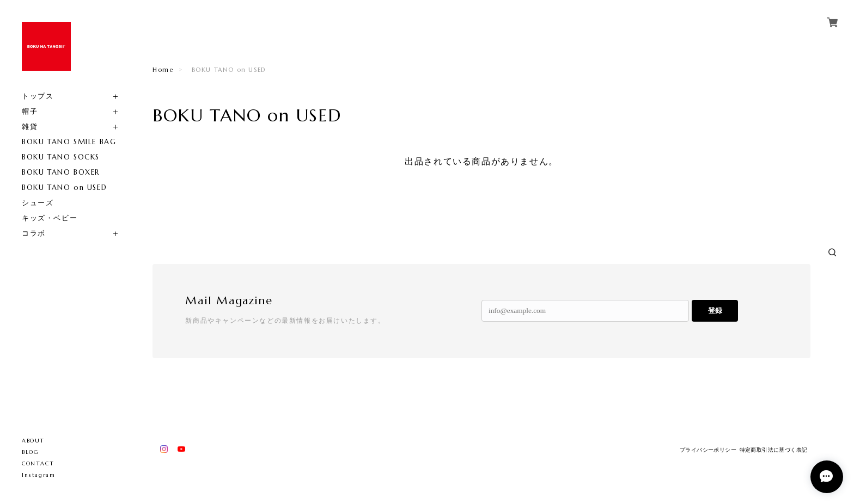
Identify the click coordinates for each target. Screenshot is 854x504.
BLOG (30, 452)
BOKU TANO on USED (64, 188)
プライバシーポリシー (708, 450)
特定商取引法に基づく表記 (774, 450)
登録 (715, 311)
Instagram (38, 475)
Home (163, 70)
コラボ (34, 233)
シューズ (38, 203)
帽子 (30, 111)
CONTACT (38, 463)
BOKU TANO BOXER (61, 172)
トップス (38, 96)
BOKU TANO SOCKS (61, 157)
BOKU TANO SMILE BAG (69, 142)
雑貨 (30, 127)
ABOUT (33, 441)
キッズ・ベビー (50, 218)
